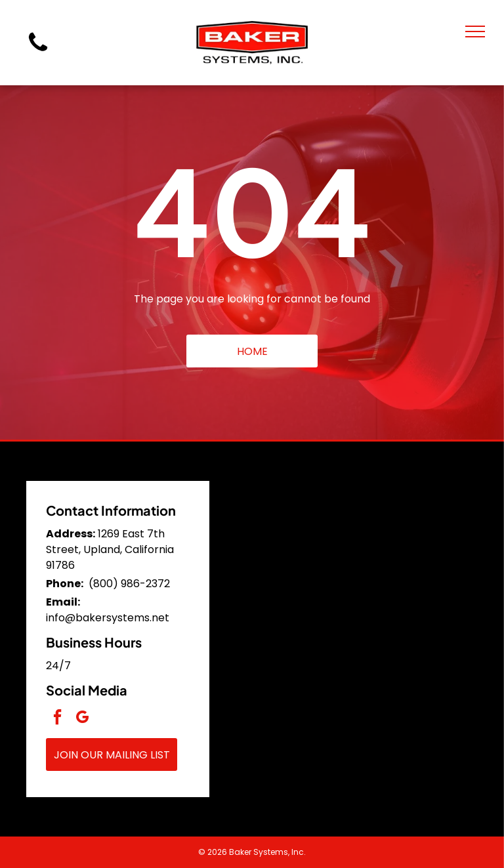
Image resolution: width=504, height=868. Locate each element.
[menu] (475, 31)
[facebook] (57, 719)
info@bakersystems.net (108, 618)
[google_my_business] (82, 719)
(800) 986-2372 (129, 584)
